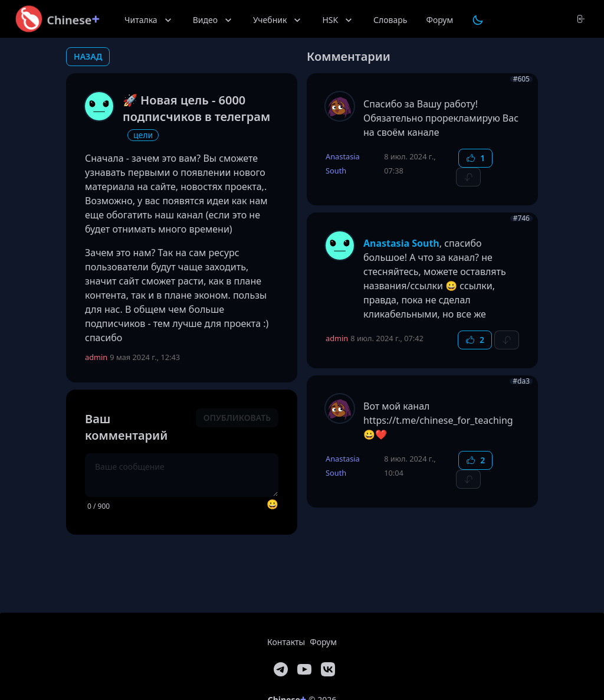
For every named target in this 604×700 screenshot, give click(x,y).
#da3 (521, 381)
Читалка (149, 20)
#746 (521, 218)
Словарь (390, 20)
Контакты (286, 642)
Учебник (278, 20)
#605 (521, 79)
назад (88, 56)
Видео (214, 20)
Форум (439, 20)
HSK (338, 20)
